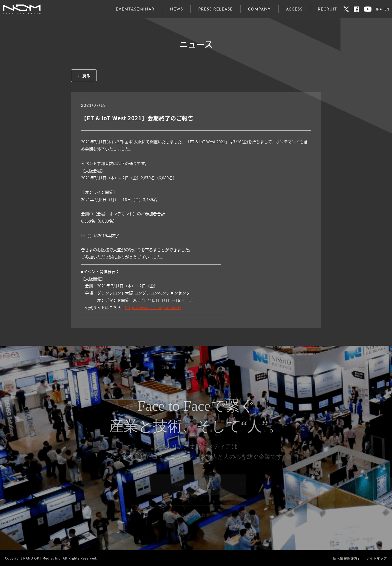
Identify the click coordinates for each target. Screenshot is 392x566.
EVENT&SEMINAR (135, 10)
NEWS (176, 10)
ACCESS (294, 10)
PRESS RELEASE (215, 10)
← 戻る (84, 76)
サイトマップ (376, 558)
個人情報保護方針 (347, 558)
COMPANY (259, 10)
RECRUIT (327, 10)
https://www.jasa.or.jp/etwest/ (153, 307)
